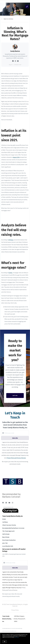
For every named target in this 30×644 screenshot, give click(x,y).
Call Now (5, 522)
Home (4, 519)
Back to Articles (8, 19)
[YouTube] (9, 503)
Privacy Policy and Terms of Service (16, 458)
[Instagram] (13, 503)
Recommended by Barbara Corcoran (13, 528)
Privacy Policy (15, 610)
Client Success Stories (9, 525)
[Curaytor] (10, 512)
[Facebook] (3, 503)
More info (17, 637)
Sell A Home (6, 534)
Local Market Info (8, 546)
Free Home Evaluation (9, 540)
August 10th (16, 157)
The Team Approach (8, 531)
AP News (11, 240)
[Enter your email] (17, 433)
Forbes (10, 273)
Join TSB (5, 543)
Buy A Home (6, 537)
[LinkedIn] (6, 503)
